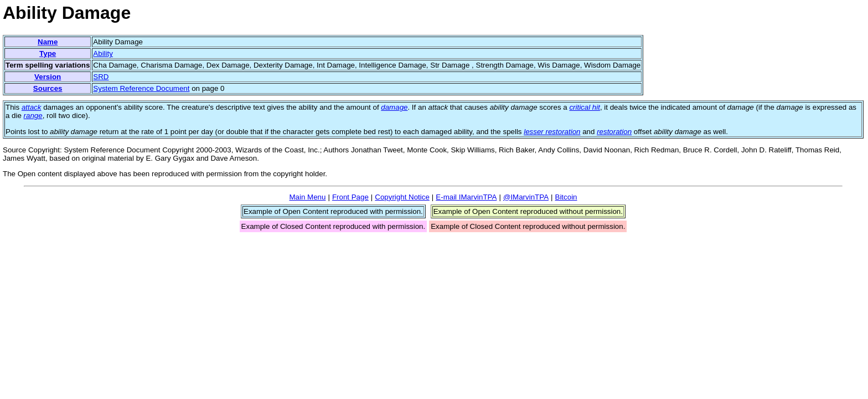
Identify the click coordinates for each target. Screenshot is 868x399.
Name (48, 42)
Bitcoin (566, 197)
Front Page (350, 197)
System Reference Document (141, 88)
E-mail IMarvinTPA (466, 197)
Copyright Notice (402, 197)
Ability (103, 53)
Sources (48, 88)
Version (48, 77)
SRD (101, 77)
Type (48, 53)
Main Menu (307, 197)
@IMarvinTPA (526, 197)
